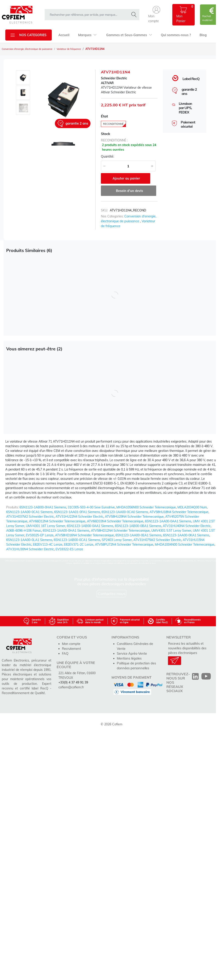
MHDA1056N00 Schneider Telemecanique (146, 507)
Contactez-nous (112, 593)
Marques (87, 35)
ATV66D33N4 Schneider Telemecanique (115, 521)
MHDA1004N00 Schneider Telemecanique (185, 545)
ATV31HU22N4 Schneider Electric (79, 517)
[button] (157, 15)
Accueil (64, 35)
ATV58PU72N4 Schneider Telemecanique (124, 545)
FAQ (65, 653)
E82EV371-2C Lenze (79, 545)
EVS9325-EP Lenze (40, 535)
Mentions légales (129, 653)
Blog (199, 35)
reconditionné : (114, 141)
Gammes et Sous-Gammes (127, 35)
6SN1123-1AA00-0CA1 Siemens (29, 512)
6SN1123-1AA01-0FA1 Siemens (77, 512)
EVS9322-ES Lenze (69, 549)
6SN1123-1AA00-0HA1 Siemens (66, 531)
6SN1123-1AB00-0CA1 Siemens (77, 540)
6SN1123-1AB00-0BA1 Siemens (138, 526)
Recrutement (71, 648)
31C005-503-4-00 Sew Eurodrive (91, 507)
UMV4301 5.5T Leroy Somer (171, 531)
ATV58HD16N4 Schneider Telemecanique (85, 535)
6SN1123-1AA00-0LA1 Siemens (29, 540)
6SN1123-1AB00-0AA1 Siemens (90, 526)
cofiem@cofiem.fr (71, 686)
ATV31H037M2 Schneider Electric (30, 517)
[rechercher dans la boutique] (88, 15)
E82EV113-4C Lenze (48, 545)
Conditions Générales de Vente (139, 643)
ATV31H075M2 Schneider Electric (157, 540)
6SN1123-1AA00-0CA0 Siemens (125, 512)
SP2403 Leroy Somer (117, 540)
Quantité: (107, 158)
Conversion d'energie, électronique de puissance (31, 49)
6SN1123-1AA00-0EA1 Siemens (138, 535)
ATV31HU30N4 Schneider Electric (30, 549)
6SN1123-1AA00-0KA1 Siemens (186, 535)
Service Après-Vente (131, 648)
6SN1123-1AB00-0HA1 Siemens (43, 507)
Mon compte (71, 643)
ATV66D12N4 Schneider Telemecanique (57, 521)
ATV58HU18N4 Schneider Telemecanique (179, 512)
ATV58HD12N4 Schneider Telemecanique (120, 531)
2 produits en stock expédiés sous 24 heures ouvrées (129, 148)
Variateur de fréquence (79, 49)
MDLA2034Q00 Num (192, 507)
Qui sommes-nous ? (173, 35)
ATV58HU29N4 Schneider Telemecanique (134, 517)
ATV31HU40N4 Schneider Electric (187, 526)
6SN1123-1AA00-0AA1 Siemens (168, 521)
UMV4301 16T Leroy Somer (46, 526)
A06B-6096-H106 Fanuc (24, 531)
